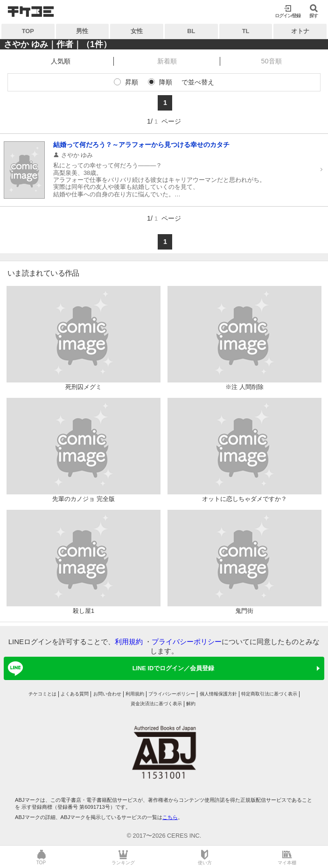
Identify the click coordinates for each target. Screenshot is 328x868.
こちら (170, 817)
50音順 (272, 61)
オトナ (300, 31)
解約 (191, 704)
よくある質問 (75, 694)
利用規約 (129, 642)
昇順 (132, 82)
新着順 (167, 61)
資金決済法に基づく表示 (156, 704)
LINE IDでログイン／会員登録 (109, 668)
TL (246, 31)
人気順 (61, 61)
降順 (166, 82)
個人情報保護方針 (218, 694)
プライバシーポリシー (187, 642)
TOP (28, 31)
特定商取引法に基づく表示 (269, 694)
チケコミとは (42, 694)
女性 (137, 31)
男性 (82, 31)
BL (191, 31)
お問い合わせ (107, 694)
